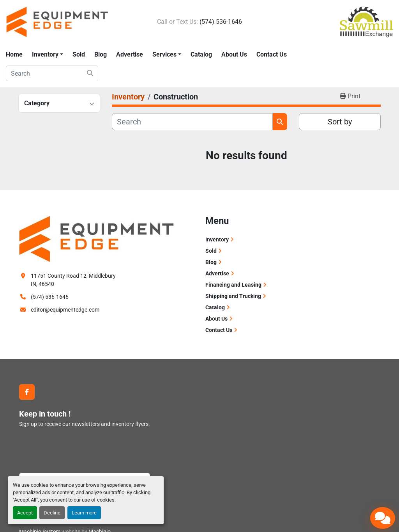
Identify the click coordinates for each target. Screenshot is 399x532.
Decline (52, 513)
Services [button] (164, 54)
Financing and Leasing (233, 285)
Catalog (201, 54)
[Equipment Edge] (96, 238)
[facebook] (27, 392)
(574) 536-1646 (221, 22)
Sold (79, 54)
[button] (48, 55)
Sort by (340, 122)
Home (14, 54)
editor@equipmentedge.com (65, 310)
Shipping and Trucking (233, 296)
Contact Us (272, 54)
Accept (25, 513)
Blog (101, 54)
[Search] (52, 73)
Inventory (45, 54)
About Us (234, 54)
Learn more (84, 513)
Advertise (130, 54)
